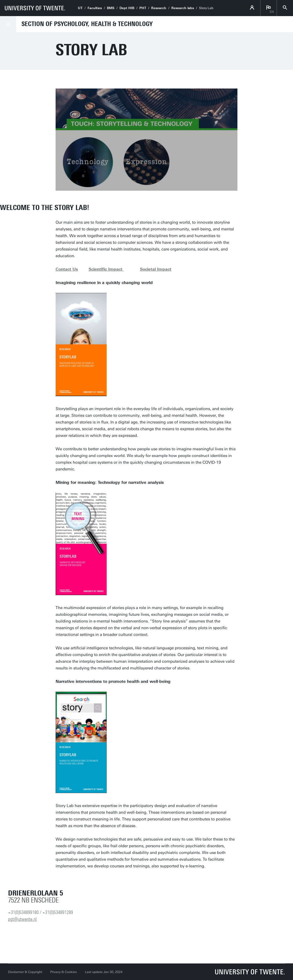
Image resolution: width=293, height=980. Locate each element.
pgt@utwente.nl (22, 919)
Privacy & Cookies (64, 972)
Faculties (95, 8)
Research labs (183, 8)
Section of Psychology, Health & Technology (87, 24)
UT (80, 8)
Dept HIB (127, 8)
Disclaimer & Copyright (25, 972)
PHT (143, 8)
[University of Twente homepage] (35, 8)
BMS (111, 8)
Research (159, 8)
